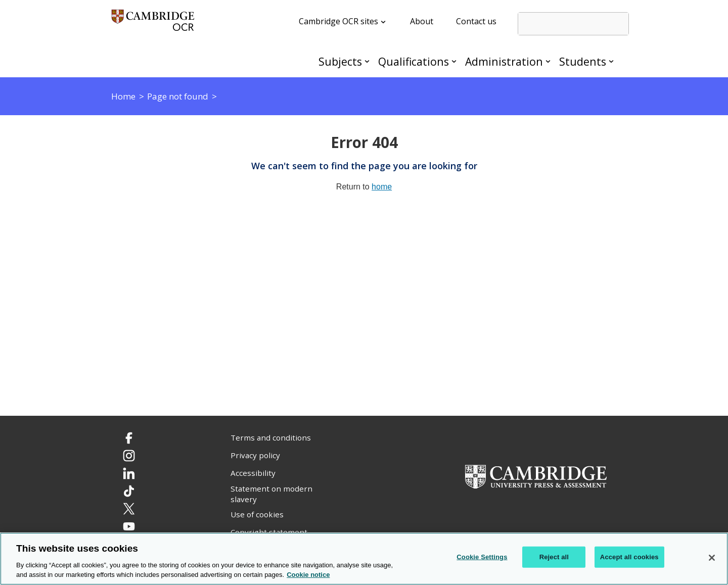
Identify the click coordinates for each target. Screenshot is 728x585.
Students (583, 61)
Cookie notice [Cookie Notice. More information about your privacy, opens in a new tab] (308, 575)
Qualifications (414, 61)
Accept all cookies (629, 557)
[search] (573, 24)
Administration (504, 61)
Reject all (554, 557)
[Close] (712, 558)
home (382, 187)
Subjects (340, 61)
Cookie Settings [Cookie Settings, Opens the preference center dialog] (482, 557)
